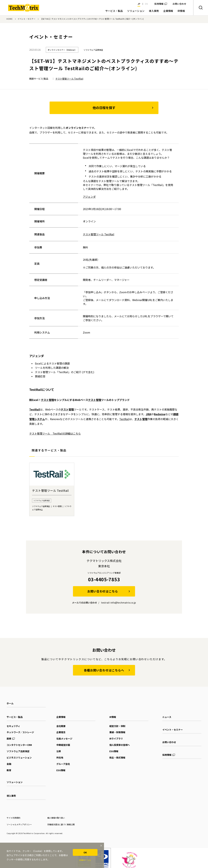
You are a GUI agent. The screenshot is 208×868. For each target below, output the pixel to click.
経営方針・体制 (117, 726)
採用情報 (159, 4)
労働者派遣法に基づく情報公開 (61, 824)
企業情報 (61, 717)
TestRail (35, 409)
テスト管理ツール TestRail (69, 79)
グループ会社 (63, 764)
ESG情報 (61, 770)
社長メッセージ (64, 739)
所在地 (60, 758)
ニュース (167, 717)
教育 (9, 770)
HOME (10, 19)
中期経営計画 (63, 745)
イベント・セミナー (26, 19)
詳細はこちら (85, 860)
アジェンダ (89, 197)
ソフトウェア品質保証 (18, 751)
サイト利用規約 (13, 818)
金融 (9, 764)
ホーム (10, 703)
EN (146, 4)
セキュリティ (13, 726)
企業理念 (61, 732)
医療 (9, 739)
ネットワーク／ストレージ (20, 732)
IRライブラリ (116, 739)
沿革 (59, 751)
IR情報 (113, 717)
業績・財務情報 (117, 732)
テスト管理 (47, 400)
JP (139, 4)
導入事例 (11, 796)
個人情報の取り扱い (56, 818)
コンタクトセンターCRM (19, 745)
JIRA (149, 414)
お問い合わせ (169, 742)
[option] (52, 489)
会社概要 (61, 726)
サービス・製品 (15, 717)
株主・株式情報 (117, 758)
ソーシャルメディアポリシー (19, 824)
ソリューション (15, 782)
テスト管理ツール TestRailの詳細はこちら (55, 433)
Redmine (160, 414)
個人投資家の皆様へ (120, 745)
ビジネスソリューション (19, 758)
